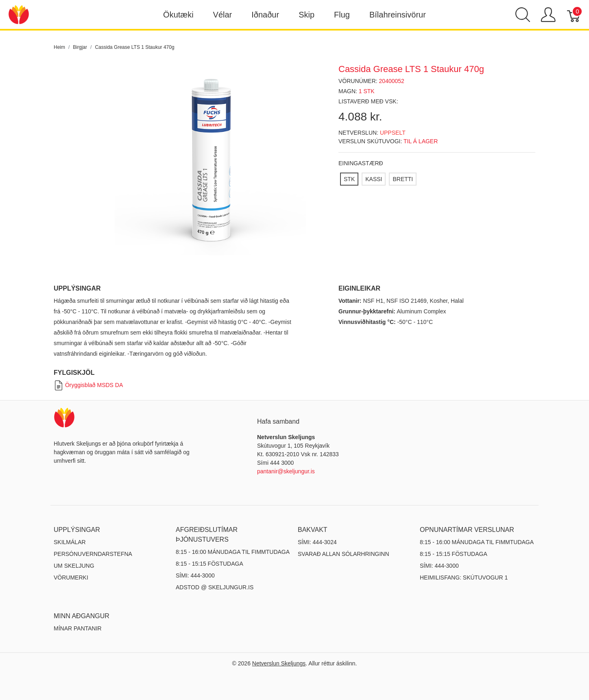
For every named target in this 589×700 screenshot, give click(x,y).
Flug (342, 15)
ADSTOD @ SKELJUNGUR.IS (215, 587)
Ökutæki (178, 15)
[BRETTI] (403, 179)
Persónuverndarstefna (93, 554)
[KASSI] (374, 179)
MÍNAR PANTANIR (78, 628)
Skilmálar (70, 542)
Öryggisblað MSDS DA (88, 385)
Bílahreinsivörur (398, 15)
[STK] (349, 179)
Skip (306, 15)
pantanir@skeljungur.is (286, 471)
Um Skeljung (74, 566)
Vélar (223, 15)
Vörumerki (71, 577)
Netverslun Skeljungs (279, 663)
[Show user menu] (548, 15)
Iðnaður (265, 15)
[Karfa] (574, 15)
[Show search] (523, 15)
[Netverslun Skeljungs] (19, 14)
